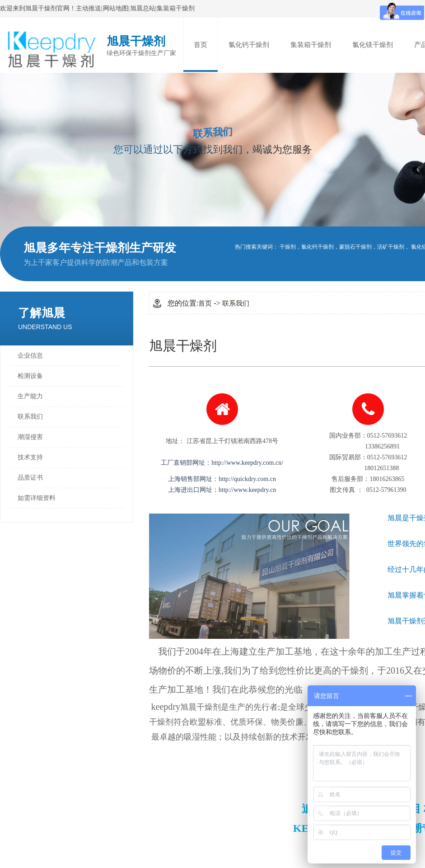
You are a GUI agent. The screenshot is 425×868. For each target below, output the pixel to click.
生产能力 (30, 396)
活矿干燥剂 (391, 247)
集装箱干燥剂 (176, 8)
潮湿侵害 (30, 437)
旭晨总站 (143, 8)
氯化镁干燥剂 (373, 45)
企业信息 (30, 356)
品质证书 (30, 478)
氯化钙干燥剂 (249, 45)
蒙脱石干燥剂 (355, 247)
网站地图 (116, 8)
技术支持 (30, 457)
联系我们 (30, 417)
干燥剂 (288, 247)
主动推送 (89, 8)
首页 (201, 45)
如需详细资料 (37, 498)
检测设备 (30, 376)
